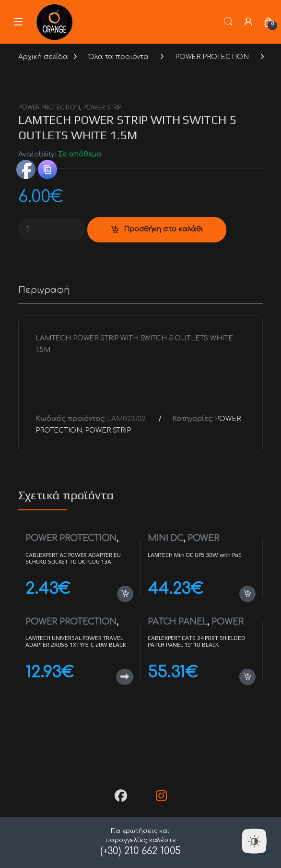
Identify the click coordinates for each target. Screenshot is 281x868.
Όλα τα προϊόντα (118, 57)
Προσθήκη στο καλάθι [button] (125, 594)
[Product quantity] (52, 229)
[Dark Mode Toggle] (254, 841)
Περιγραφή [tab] (44, 290)
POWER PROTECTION (212, 57)
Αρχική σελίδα (43, 57)
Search (228, 22)
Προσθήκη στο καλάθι (164, 229)
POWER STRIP (102, 108)
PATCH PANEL (177, 622)
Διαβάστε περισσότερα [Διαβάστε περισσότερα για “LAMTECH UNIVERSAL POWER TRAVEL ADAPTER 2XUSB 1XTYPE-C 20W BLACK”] (125, 677)
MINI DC (165, 538)
